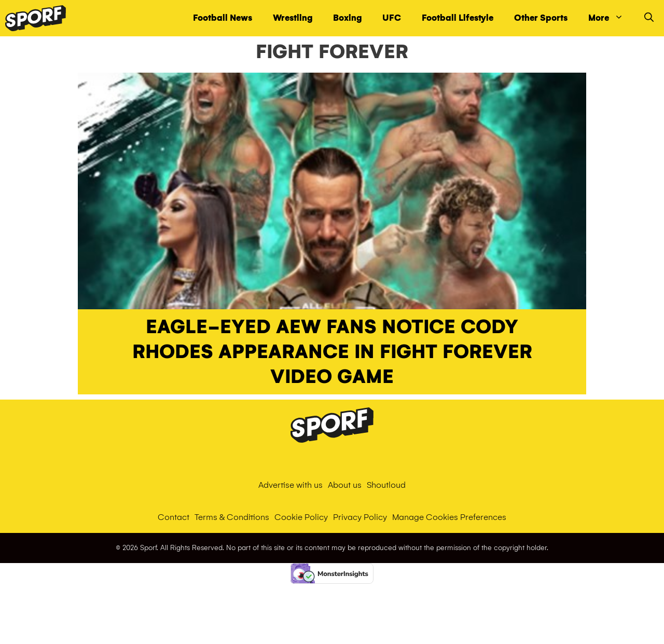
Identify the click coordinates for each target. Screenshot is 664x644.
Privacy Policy (360, 517)
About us (345, 485)
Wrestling (293, 18)
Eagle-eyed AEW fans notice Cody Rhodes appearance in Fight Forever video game (332, 352)
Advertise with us (290, 485)
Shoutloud (386, 485)
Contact (174, 517)
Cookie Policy (301, 517)
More (611, 18)
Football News (223, 18)
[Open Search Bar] (649, 18)
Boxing (347, 18)
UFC (392, 18)
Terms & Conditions (232, 517)
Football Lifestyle (458, 18)
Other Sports (541, 18)
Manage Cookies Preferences (449, 517)
